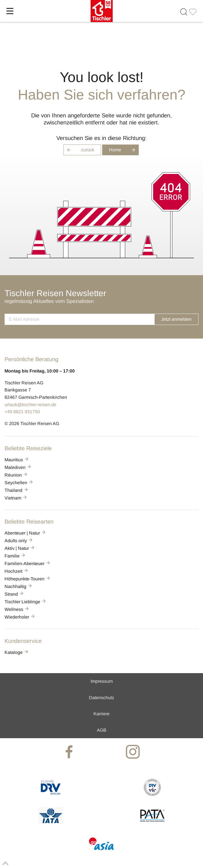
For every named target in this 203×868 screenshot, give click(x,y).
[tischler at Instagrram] (133, 752)
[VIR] (152, 794)
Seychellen (19, 483)
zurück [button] (79, 150)
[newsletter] (79, 319)
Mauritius (17, 460)
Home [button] (124, 150)
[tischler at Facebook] (70, 752)
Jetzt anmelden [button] (176, 319)
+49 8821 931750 (22, 412)
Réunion (16, 475)
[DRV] (51, 794)
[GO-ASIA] (101, 851)
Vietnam (16, 498)
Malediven (18, 467)
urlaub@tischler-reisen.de (30, 405)
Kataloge (17, 652)
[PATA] (152, 823)
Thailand (17, 490)
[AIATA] (51, 823)
